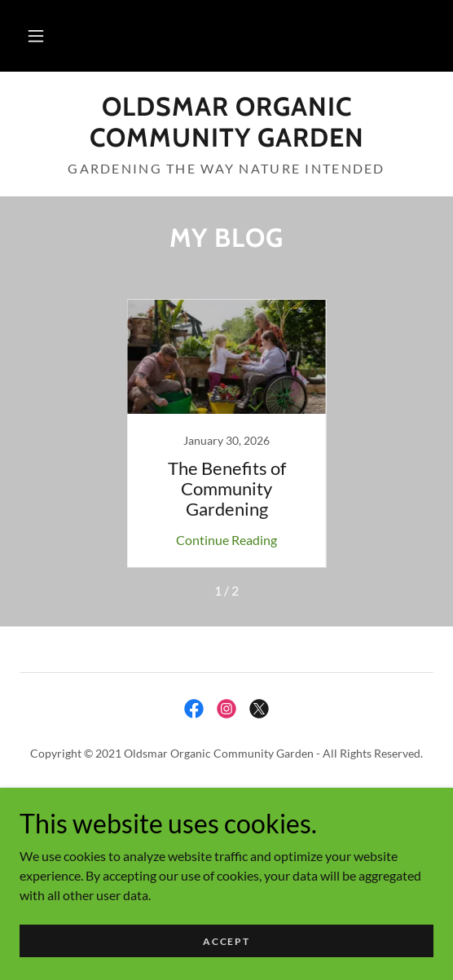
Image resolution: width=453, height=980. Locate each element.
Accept (226, 941)
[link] (226, 123)
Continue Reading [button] (226, 540)
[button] (36, 36)
